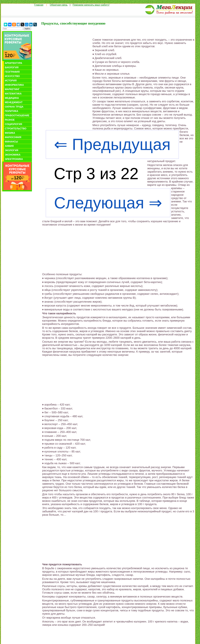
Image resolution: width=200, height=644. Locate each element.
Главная (39, 5)
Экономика (13, 155)
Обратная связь (59, 5)
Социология (13, 124)
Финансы (11, 142)
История (11, 81)
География (12, 72)
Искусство (12, 76)
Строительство (16, 129)
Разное (10, 120)
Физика (10, 133)
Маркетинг (12, 89)
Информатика (14, 85)
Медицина (12, 98)
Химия (9, 146)
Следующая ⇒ (108, 203)
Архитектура (13, 63)
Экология (12, 150)
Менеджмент (14, 102)
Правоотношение (17, 115)
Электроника (14, 159)
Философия (13, 137)
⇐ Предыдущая (112, 144)
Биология (12, 67)
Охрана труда (14, 107)
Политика (12, 111)
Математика (13, 94)
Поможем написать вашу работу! (91, 5)
